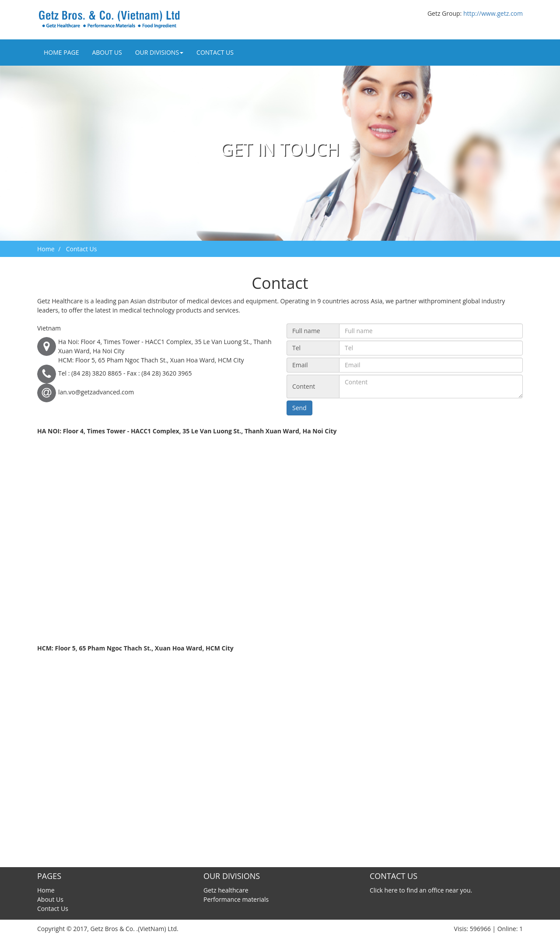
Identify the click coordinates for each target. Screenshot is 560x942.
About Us (107, 52)
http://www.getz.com (493, 13)
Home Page (61, 52)
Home (46, 249)
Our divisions (159, 52)
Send (299, 408)
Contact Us (215, 52)
